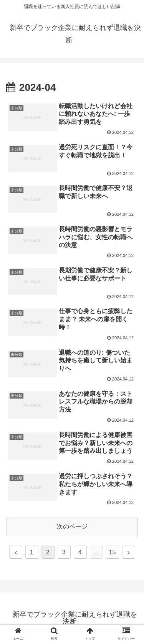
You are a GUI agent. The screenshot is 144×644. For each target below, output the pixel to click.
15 (113, 552)
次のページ (72, 526)
